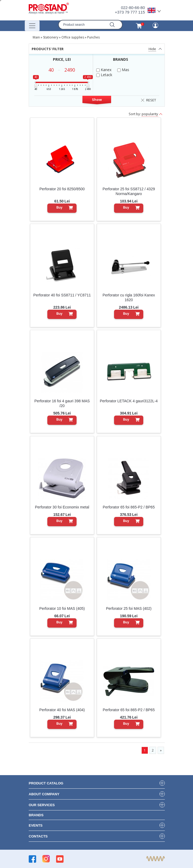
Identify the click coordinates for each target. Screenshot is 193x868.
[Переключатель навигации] (32, 26)
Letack (104, 75)
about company (44, 794)
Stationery (51, 37)
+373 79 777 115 (130, 12)
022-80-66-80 (133, 8)
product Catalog (46, 783)
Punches (93, 37)
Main (36, 37)
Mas (123, 70)
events (36, 825)
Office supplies (73, 37)
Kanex (104, 70)
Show (97, 100)
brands (36, 815)
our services (42, 805)
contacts (38, 836)
